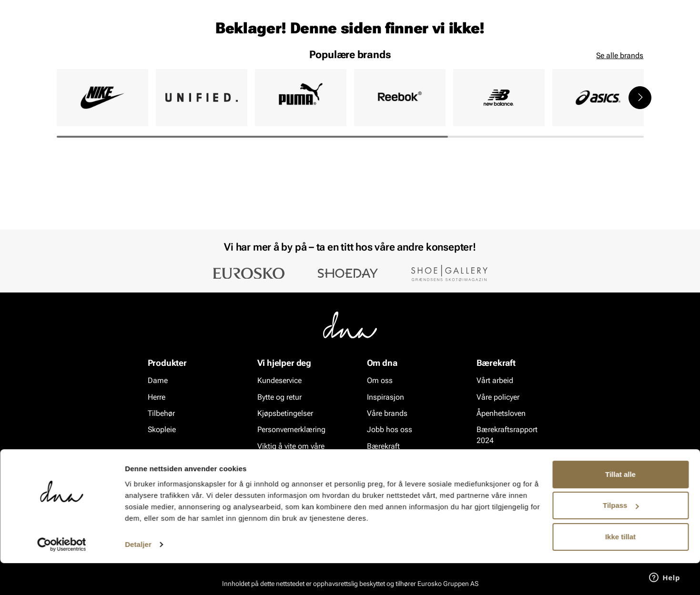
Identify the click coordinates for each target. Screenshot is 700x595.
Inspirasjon (543, 62)
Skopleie (197, 62)
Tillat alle (620, 506)
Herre (100, 62)
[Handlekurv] (628, 35)
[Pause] (636, 8)
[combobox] (298, 34)
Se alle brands (620, 129)
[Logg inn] (552, 35)
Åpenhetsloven (501, 414)
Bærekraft (383, 447)
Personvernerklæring (291, 430)
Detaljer (138, 576)
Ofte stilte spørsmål (290, 473)
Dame (66, 62)
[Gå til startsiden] (78, 34)
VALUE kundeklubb (611, 62)
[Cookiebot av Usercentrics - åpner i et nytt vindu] (62, 576)
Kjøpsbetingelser (285, 414)
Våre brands (387, 414)
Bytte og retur (279, 397)
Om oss (380, 381)
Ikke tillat (620, 569)
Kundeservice (279, 381)
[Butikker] (517, 35)
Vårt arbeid (495, 381)
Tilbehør (161, 414)
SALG (234, 62)
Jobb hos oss (390, 430)
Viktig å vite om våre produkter (291, 452)
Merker (494, 62)
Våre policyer (498, 397)
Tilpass (621, 537)
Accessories (146, 62)
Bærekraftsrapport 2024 (507, 435)
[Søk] (403, 34)
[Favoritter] (588, 35)
